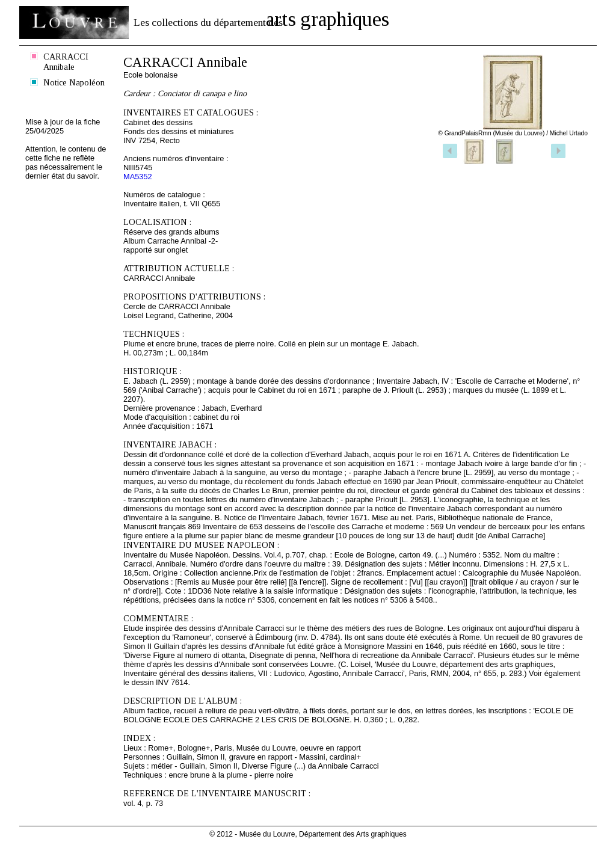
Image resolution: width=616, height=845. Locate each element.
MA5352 (138, 177)
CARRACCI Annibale (66, 62)
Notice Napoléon (74, 82)
